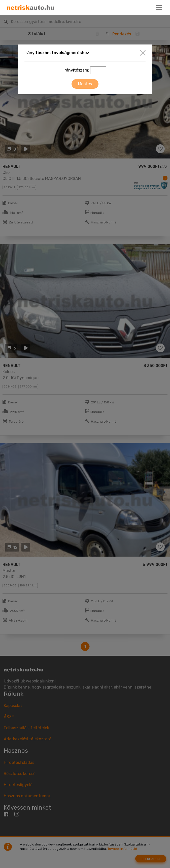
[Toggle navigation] (159, 8)
